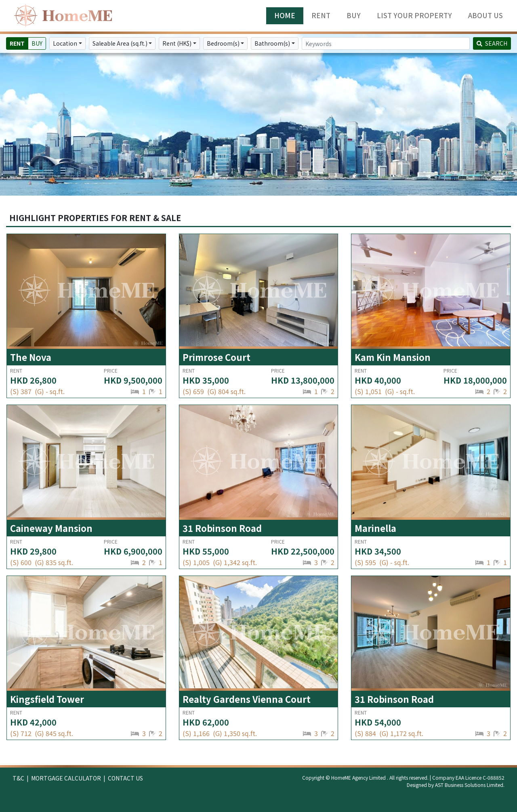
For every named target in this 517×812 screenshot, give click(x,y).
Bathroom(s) (272, 43)
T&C (18, 778)
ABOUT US (485, 15)
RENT (321, 15)
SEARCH (492, 43)
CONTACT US (125, 778)
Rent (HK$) (177, 43)
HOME (285, 15)
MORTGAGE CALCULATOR (66, 778)
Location (65, 43)
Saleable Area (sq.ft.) (120, 43)
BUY (354, 15)
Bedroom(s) (223, 43)
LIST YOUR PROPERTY (414, 15)
